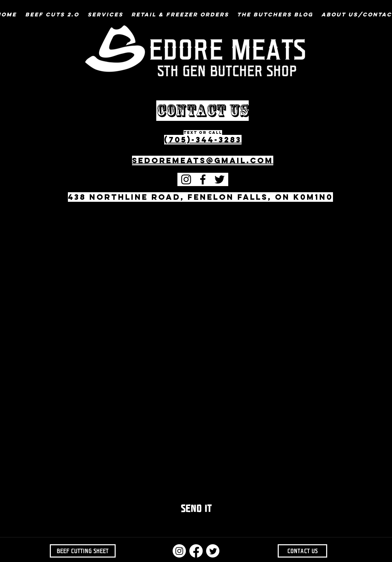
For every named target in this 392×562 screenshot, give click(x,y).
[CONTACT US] (302, 551)
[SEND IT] (196, 509)
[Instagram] (186, 179)
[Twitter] (220, 179)
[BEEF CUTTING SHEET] (83, 551)
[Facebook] (203, 179)
